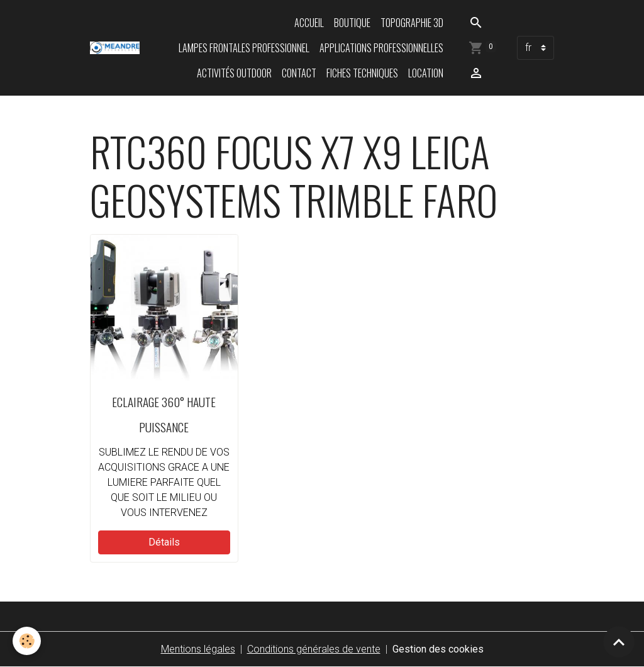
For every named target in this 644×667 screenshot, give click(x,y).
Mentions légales (198, 649)
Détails (164, 542)
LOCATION (426, 73)
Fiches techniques (362, 73)
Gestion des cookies (438, 649)
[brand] (115, 48)
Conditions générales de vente (314, 649)
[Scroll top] (619, 642)
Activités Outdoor (234, 73)
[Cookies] (27, 641)
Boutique (352, 23)
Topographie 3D (412, 23)
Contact (299, 73)
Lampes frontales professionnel (244, 48)
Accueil (309, 23)
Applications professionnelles (381, 48)
